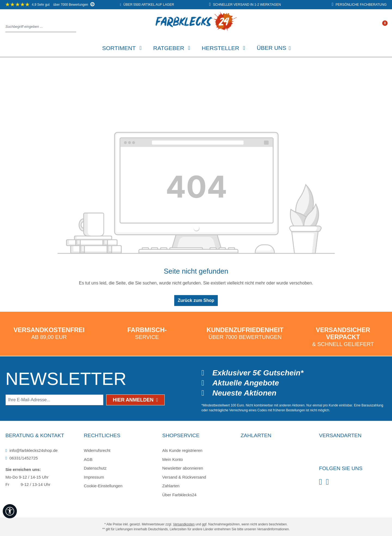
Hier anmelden (136, 400)
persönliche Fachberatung (359, 5)
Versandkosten (184, 524)
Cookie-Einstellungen (103, 486)
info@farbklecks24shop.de (32, 450)
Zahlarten (171, 486)
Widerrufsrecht (97, 450)
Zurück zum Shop (196, 300)
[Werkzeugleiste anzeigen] (10, 511)
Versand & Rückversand (184, 477)
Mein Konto (173, 459)
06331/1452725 (22, 458)
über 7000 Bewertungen (50, 5)
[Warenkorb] (385, 27)
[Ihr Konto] (379, 27)
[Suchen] (75, 27)
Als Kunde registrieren (182, 450)
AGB (88, 459)
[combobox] (39, 27)
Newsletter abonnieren (183, 468)
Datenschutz (95, 468)
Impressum (94, 477)
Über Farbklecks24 (179, 495)
